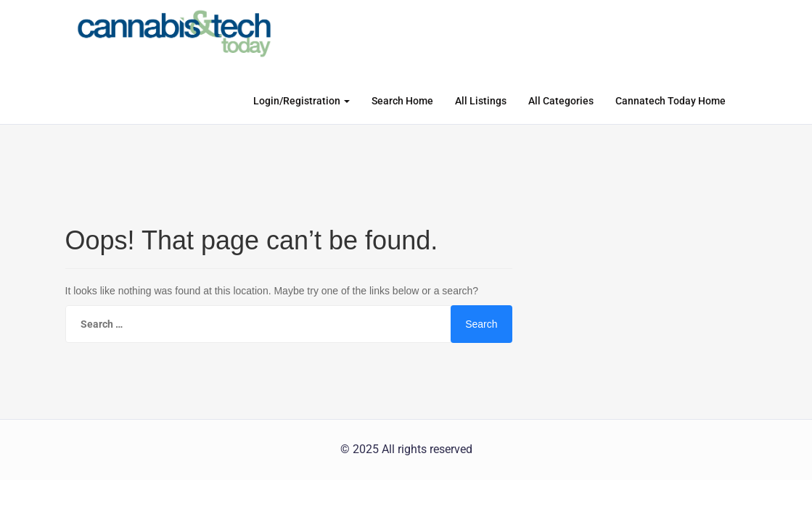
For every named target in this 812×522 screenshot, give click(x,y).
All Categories (561, 101)
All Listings (481, 101)
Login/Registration (302, 101)
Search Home (402, 101)
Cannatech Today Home (670, 101)
